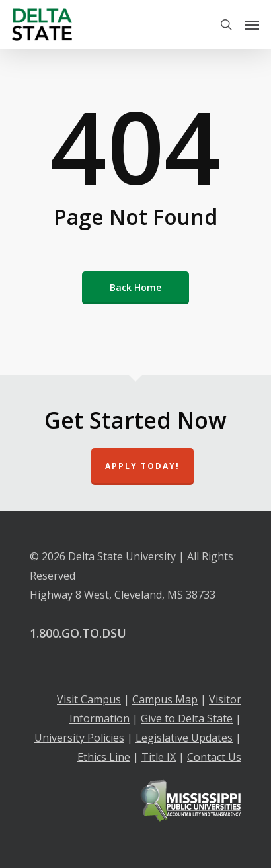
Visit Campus (89, 699)
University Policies (79, 738)
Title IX (159, 757)
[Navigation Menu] (252, 24)
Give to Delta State (187, 718)
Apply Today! (142, 466)
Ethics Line (104, 757)
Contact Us (214, 757)
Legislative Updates (184, 738)
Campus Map (165, 699)
